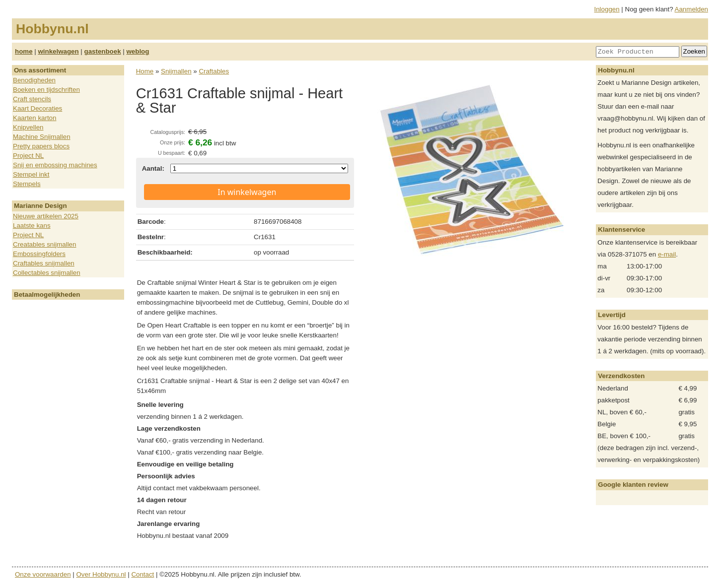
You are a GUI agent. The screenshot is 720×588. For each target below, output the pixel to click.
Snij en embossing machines (55, 165)
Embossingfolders (39, 254)
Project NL (28, 156)
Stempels (27, 184)
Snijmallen (176, 71)
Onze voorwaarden (43, 574)
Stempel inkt (31, 174)
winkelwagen (58, 51)
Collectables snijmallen (47, 273)
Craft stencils (32, 99)
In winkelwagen (247, 192)
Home (145, 71)
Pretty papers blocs (41, 146)
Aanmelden (691, 9)
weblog (138, 51)
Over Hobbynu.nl (101, 574)
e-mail (667, 254)
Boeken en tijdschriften (46, 90)
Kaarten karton (35, 118)
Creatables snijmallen (44, 244)
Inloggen (607, 9)
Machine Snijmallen (42, 137)
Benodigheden (34, 80)
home (24, 51)
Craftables (214, 71)
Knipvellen (28, 127)
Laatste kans (32, 226)
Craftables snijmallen (44, 263)
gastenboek (103, 51)
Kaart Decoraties (37, 108)
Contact (143, 574)
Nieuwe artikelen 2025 (46, 216)
